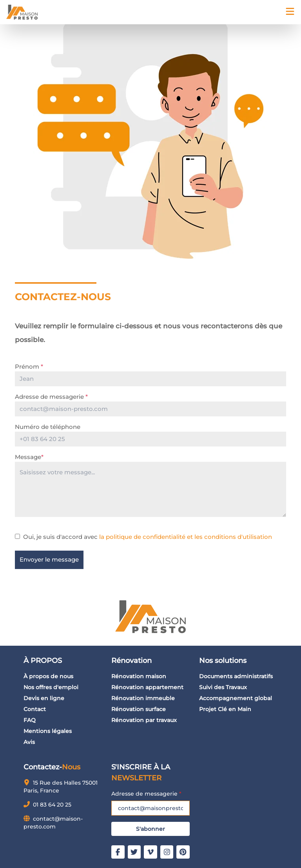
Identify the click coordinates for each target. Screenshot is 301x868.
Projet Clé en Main (225, 709)
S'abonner (150, 829)
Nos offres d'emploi (51, 687)
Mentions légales (48, 731)
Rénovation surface (139, 709)
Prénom (29, 366)
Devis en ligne (44, 698)
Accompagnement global (236, 698)
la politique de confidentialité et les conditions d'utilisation (185, 537)
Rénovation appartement (147, 687)
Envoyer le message (49, 559)
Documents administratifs (236, 676)
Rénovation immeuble (143, 698)
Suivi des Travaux (223, 687)
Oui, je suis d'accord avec (148, 537)
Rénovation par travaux (144, 720)
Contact (35, 709)
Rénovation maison (139, 676)
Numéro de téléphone (48, 427)
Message (29, 457)
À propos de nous (48, 676)
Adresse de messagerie (51, 397)
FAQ (30, 720)
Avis (29, 742)
